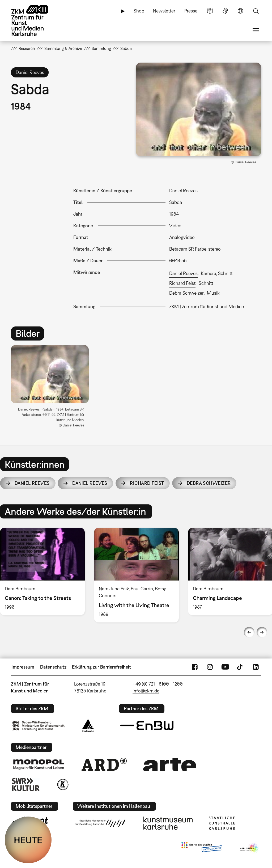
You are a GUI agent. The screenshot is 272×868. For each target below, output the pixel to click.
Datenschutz (53, 667)
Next (262, 632)
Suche (256, 11)
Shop (139, 11)
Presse (191, 11)
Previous (249, 632)
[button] (199, 109)
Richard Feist (182, 283)
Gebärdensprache (225, 11)
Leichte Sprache (210, 11)
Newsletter (164, 11)
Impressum (23, 667)
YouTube (225, 667)
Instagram (210, 667)
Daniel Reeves (183, 273)
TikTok (240, 667)
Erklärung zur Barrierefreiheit (101, 667)
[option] (52, 388)
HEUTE (28, 840)
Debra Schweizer (186, 293)
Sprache (240, 11)
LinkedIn (256, 667)
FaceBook (195, 667)
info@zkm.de (146, 691)
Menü (256, 30)
